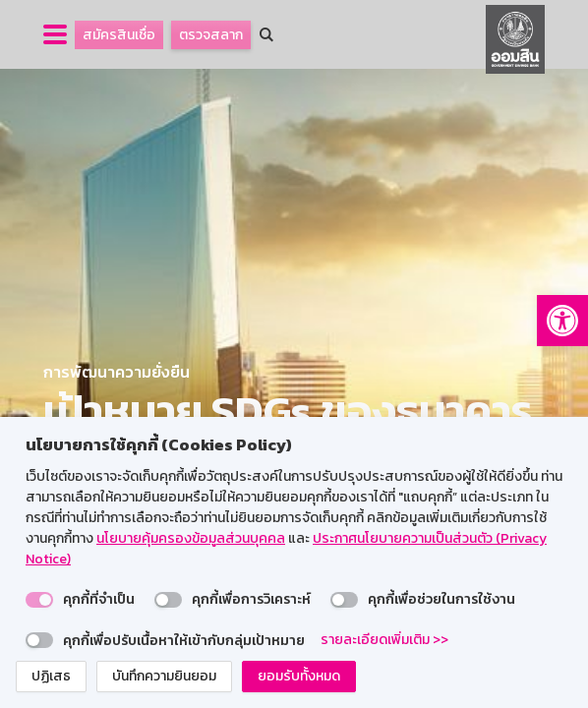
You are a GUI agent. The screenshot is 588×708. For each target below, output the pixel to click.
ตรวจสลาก (211, 35)
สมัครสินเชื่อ (119, 35)
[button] (562, 321)
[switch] (39, 600)
